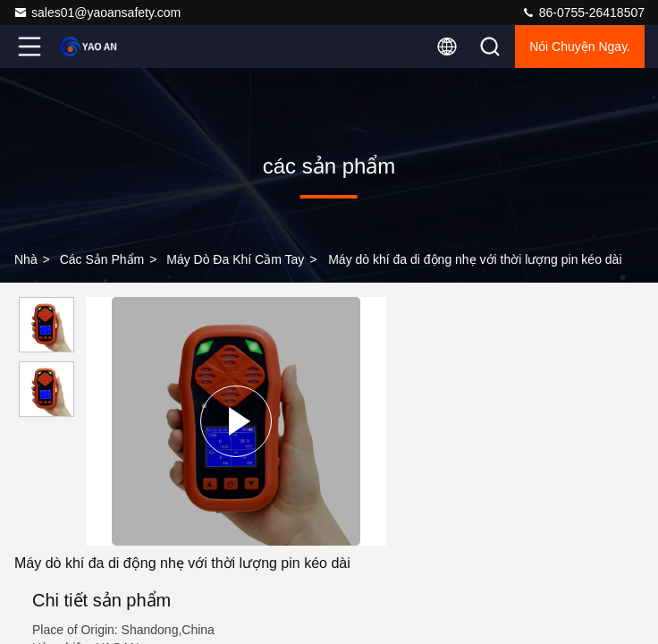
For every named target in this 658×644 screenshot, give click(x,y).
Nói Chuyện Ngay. (580, 47)
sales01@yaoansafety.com (97, 13)
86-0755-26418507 (583, 13)
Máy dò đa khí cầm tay (235, 259)
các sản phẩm (102, 259)
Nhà (26, 259)
